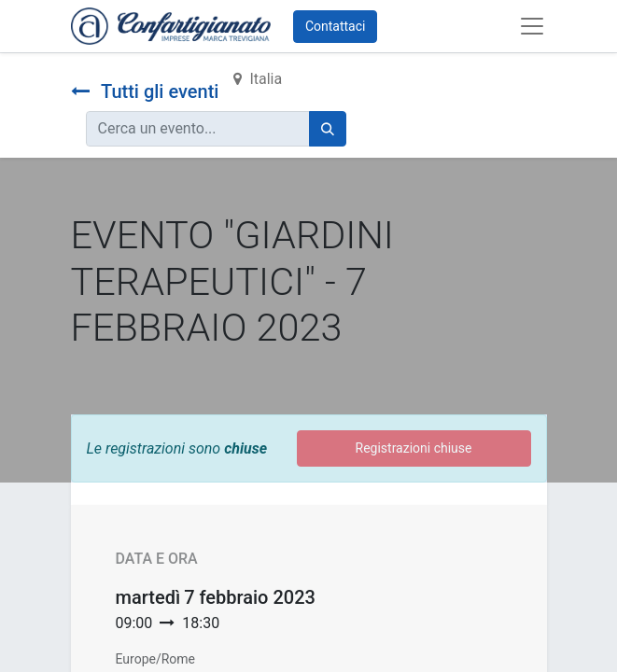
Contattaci (336, 26)
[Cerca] (328, 129)
